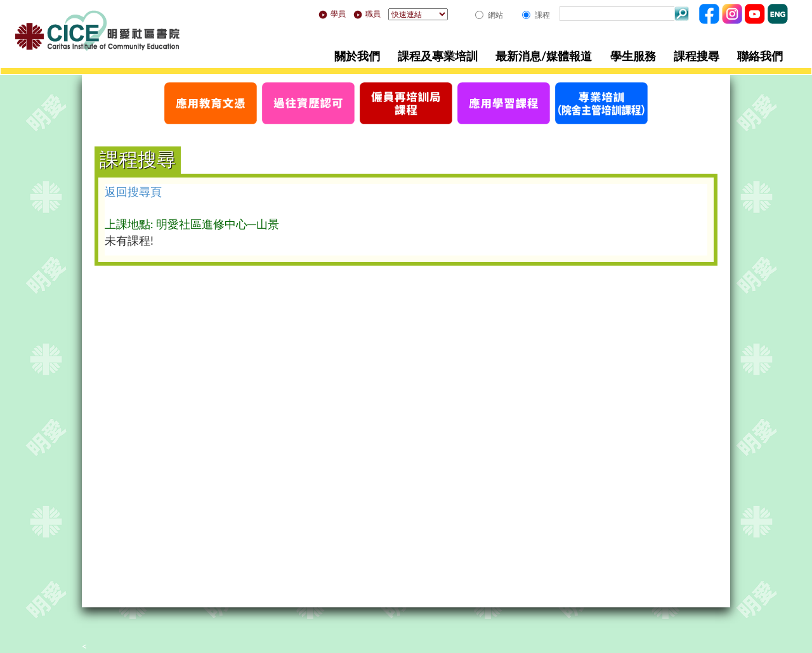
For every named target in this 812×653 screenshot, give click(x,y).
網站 (495, 15)
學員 (332, 14)
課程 (542, 15)
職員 (367, 14)
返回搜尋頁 (133, 191)
